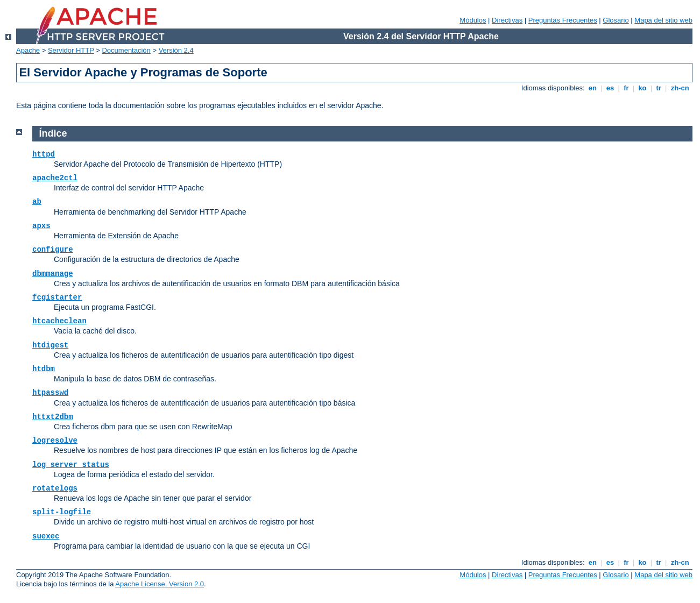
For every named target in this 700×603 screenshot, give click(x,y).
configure (53, 250)
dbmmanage (53, 274)
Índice (53, 133)
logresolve (55, 441)
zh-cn (680, 88)
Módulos (473, 20)
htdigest (50, 345)
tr (659, 88)
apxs (41, 226)
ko (642, 88)
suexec (46, 536)
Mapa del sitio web (663, 20)
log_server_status (71, 465)
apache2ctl (55, 178)
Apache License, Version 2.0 (160, 584)
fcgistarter (57, 297)
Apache (28, 50)
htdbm (44, 369)
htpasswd (50, 393)
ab (37, 202)
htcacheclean (59, 321)
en (592, 88)
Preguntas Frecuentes (563, 20)
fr (627, 88)
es (610, 88)
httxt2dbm (53, 417)
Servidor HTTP (71, 50)
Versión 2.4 (176, 50)
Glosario (616, 20)
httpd (44, 154)
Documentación (126, 50)
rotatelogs (55, 488)
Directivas (507, 20)
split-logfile (62, 512)
